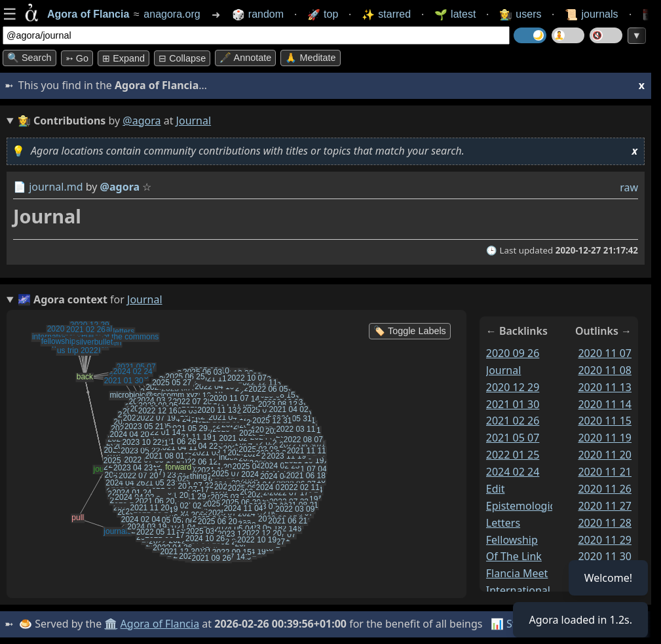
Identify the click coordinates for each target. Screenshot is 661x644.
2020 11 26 (605, 489)
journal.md (56, 187)
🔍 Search (29, 58)
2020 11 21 (605, 472)
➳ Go (77, 58)
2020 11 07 (605, 353)
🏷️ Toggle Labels (410, 331)
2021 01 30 (513, 404)
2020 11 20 (605, 455)
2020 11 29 (605, 539)
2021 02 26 (513, 421)
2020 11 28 (605, 523)
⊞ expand (123, 58)
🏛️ (111, 624)
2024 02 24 (513, 472)
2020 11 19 (605, 438)
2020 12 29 (513, 387)
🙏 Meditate (310, 58)
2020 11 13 (605, 387)
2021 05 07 (513, 438)
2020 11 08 (605, 370)
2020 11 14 (605, 404)
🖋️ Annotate (245, 58)
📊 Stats (511, 624)
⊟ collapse (182, 58)
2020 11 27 (605, 506)
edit (496, 489)
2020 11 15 (605, 421)
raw (629, 187)
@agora (142, 121)
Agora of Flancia (160, 624)
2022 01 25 (513, 455)
